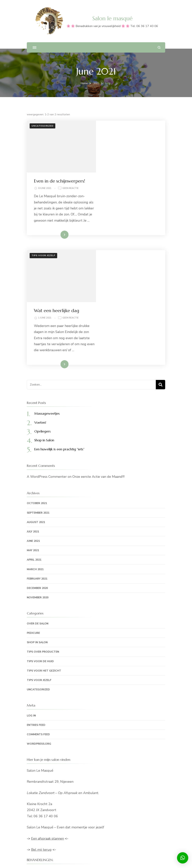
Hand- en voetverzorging (46, 780)
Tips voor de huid (40, 570)
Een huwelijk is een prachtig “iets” (59, 358)
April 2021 (34, 469)
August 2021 (36, 431)
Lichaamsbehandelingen (45, 806)
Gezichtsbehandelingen (45, 797)
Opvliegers (42, 340)
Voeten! (40, 331)
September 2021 (38, 422)
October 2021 (37, 412)
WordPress (145, 861)
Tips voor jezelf (43, 210)
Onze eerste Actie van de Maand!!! (98, 385)
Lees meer (125, 189)
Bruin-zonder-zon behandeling (50, 815)
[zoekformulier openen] (159, 47)
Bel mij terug (41, 759)
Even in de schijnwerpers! (129, 129)
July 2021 (33, 440)
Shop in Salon (44, 349)
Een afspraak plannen (48, 747)
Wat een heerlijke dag (126, 213)
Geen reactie (140, 137)
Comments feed (38, 643)
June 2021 (33, 450)
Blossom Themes (93, 861)
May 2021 (33, 459)
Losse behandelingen (43, 789)
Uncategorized (42, 126)
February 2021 (37, 488)
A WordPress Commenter (47, 385)
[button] (183, 858)
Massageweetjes (47, 322)
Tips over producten (43, 561)
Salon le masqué (112, 18)
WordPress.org (39, 653)
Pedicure (33, 542)
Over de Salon (38, 532)
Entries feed (36, 634)
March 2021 (35, 478)
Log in (31, 625)
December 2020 (37, 497)
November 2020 (38, 506)
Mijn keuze (35, 824)
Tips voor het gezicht (44, 580)
